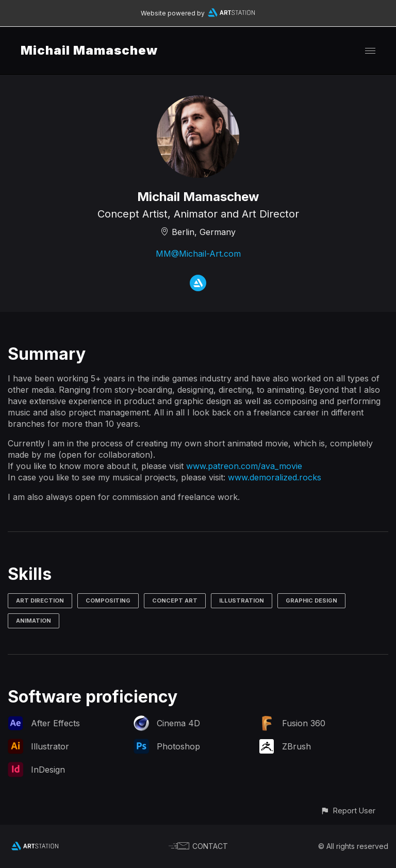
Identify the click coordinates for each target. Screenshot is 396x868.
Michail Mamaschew (89, 50)
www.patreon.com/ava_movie (244, 466)
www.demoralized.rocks (275, 477)
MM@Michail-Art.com (198, 254)
